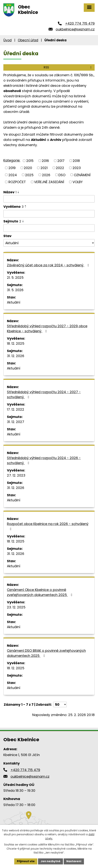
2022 (60, 168)
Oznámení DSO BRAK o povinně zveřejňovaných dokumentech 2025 (46, 653)
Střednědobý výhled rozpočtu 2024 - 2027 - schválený (44, 394)
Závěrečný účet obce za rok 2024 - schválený (49, 265)
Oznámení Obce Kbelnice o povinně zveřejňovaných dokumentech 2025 (40, 592)
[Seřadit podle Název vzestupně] (19, 191)
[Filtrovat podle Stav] (49, 243)
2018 (76, 161)
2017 (61, 161)
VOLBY (78, 182)
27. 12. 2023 (16, 475)
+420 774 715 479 (80, 23)
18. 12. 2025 (16, 343)
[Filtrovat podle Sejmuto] (49, 228)
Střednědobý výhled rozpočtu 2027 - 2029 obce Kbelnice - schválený (47, 329)
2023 (77, 168)
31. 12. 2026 (16, 356)
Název (10, 192)
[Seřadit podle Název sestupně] (19, 193)
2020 (28, 168)
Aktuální (14, 302)
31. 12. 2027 (16, 422)
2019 (12, 168)
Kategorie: (12, 160)
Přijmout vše (26, 861)
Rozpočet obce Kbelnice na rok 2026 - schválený (48, 526)
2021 (44, 168)
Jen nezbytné (50, 861)
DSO (62, 175)
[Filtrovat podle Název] (49, 199)
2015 (30, 161)
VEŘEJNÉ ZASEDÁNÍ (49, 182)
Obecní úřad (28, 40)
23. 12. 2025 (16, 607)
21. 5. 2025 (15, 278)
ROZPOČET (17, 182)
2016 (45, 161)
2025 (29, 175)
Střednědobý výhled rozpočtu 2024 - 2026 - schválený (44, 460)
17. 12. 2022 (16, 409)
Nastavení (74, 861)
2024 (13, 175)
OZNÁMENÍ (82, 175)
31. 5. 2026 (15, 290)
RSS (68, 67)
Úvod (7, 40)
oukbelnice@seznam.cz (75, 29)
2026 (46, 175)
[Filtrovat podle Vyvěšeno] (49, 214)
